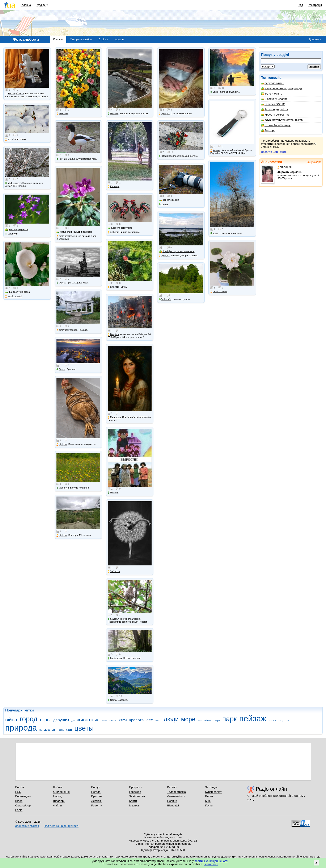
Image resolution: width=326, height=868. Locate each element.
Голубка (113, 334)
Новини (172, 801)
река (61, 730)
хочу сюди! (314, 162)
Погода (96, 792)
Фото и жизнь (272, 94)
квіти (123, 720)
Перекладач (23, 796)
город (29, 719)
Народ (58, 796)
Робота (58, 787)
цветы (84, 728)
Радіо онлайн (272, 789)
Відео (19, 801)
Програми (136, 787)
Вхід (300, 5)
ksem (214, 233)
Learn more (211, 864)
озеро (217, 720)
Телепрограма (177, 792)
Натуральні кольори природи (282, 88)
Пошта (20, 787)
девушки (61, 720)
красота (137, 720)
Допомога (315, 39)
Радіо (19, 810)
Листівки (97, 801)
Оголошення (62, 792)
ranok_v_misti (14, 296)
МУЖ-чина (12, 183)
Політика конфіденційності (61, 826)
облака (208, 720)
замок (104, 721)
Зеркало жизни (273, 83)
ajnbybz (62, 236)
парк (230, 719)
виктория (285, 167)
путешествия (48, 730)
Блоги (209, 796)
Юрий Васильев (169, 156)
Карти (133, 801)
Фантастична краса (17, 292)
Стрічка (103, 39)
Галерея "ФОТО (273, 104)
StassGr (113, 619)
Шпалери (59, 801)
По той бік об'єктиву (276, 125)
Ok (316, 863)
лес (150, 720)
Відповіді (173, 805)
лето (158, 720)
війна (11, 720)
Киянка (215, 150)
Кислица (114, 186)
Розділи (41, 5)
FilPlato (62, 159)
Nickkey (113, 114)
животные (88, 720)
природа (21, 728)
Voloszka (62, 114)
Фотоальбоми (176, 796)
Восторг (268, 130)
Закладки (211, 787)
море (188, 719)
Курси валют (213, 792)
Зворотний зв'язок (27, 826)
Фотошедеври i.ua (275, 109)
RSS (18, 792)
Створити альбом (81, 39)
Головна (26, 5)
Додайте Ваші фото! (274, 152)
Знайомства (272, 162)
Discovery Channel (275, 99)
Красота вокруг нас (275, 115)
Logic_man (115, 658)
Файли (58, 805)
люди (171, 719)
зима (113, 720)
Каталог (172, 787)
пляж (273, 720)
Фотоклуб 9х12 (14, 94)
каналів (275, 78)
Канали (119, 39)
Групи (209, 805)
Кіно (208, 801)
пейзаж (253, 719)
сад (69, 729)
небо (200, 721)
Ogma (61, 283)
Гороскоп (135, 792)
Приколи (97, 796)
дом (73, 721)
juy (8, 139)
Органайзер (23, 805)
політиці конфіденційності (211, 861)
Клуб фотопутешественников (282, 120)
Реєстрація (315, 5)
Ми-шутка (114, 417)
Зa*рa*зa (114, 571)
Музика (134, 805)
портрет (285, 720)
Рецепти (97, 805)
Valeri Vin (11, 234)
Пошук (96, 787)
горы (45, 720)
